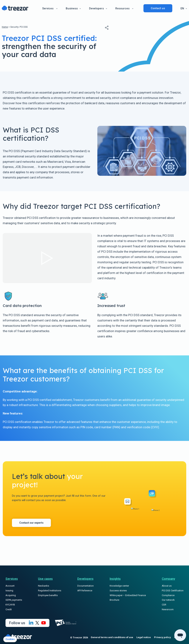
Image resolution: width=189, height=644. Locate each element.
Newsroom (168, 609)
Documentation (85, 586)
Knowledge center (119, 586)
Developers (96, 8)
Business (72, 8)
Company (168, 579)
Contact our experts (31, 523)
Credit (9, 609)
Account (10, 586)
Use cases (45, 579)
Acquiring (11, 595)
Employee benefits (48, 595)
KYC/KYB (10, 605)
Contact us (158, 8)
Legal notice (144, 637)
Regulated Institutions (50, 591)
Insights (115, 579)
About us (167, 586)
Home (5, 27)
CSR (164, 605)
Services (48, 8)
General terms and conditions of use (112, 637)
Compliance (168, 595)
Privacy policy (162, 637)
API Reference (85, 591)
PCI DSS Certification (173, 591)
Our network (168, 600)
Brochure (114, 600)
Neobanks (44, 586)
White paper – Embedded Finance (128, 595)
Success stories (118, 591)
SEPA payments (14, 600)
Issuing (9, 591)
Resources (122, 8)
